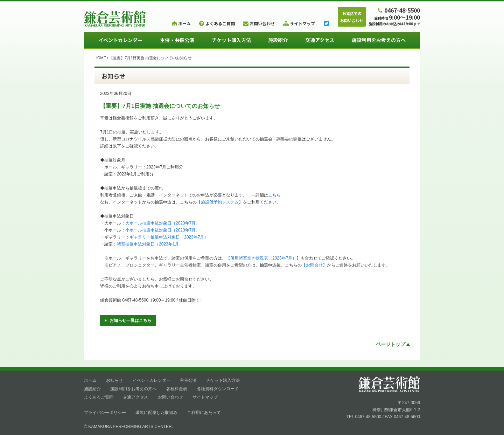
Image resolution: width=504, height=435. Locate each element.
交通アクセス (320, 40)
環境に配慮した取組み (156, 413)
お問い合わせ (170, 397)
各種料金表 (177, 389)
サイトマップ (205, 397)
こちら (274, 195)
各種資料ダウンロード (218, 389)
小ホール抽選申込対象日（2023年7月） (163, 230)
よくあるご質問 (99, 397)
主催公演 (188, 380)
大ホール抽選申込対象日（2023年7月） (163, 223)
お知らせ (114, 380)
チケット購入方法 (231, 40)
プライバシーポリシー (105, 413)
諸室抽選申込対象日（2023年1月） (150, 244)
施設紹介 (278, 40)
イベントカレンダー (120, 40)
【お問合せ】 (314, 265)
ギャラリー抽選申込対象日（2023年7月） (169, 237)
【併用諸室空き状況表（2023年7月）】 (263, 258)
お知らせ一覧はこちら (128, 320)
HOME (100, 58)
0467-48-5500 (398, 10)
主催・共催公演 (177, 40)
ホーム (90, 380)
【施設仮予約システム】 (220, 202)
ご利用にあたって (204, 413)
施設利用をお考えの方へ (379, 40)
